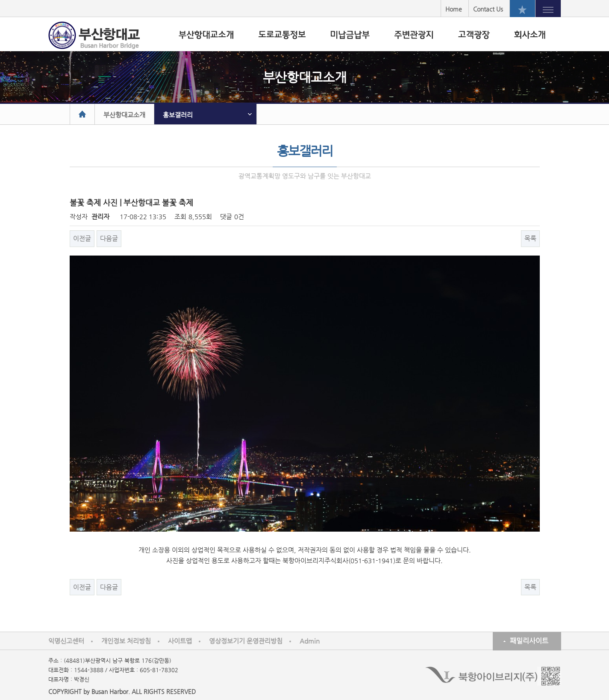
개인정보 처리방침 (126, 641)
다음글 (109, 238)
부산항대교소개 (124, 115)
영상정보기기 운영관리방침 (246, 641)
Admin (310, 641)
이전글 (82, 238)
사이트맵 (180, 641)
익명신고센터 (66, 641)
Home (454, 9)
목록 (530, 238)
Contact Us (488, 9)
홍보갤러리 (178, 115)
